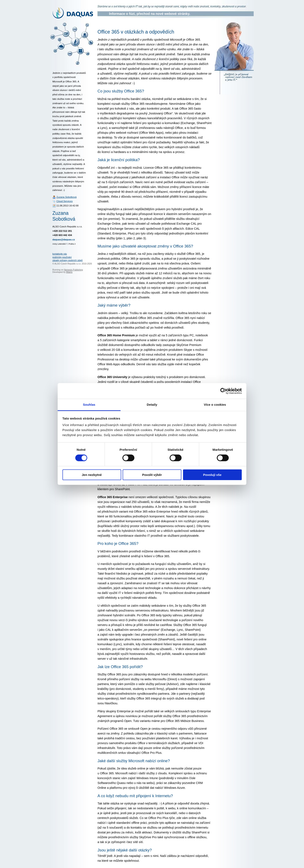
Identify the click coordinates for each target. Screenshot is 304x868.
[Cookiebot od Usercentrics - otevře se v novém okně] (223, 391)
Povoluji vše (212, 475)
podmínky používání (62, 257)
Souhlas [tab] (89, 405)
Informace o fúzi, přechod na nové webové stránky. (150, 14)
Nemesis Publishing (73, 270)
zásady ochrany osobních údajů (68, 260)
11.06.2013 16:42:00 (68, 206)
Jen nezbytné (92, 475)
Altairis (69, 272)
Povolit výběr (152, 475)
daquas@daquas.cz (64, 240)
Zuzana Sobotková (66, 197)
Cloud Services (64, 201)
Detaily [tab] (152, 405)
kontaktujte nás (60, 254)
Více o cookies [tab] (215, 405)
